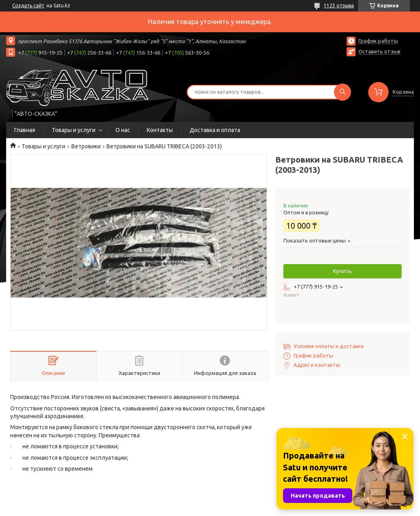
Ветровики (86, 146)
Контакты (160, 130)
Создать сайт (28, 6)
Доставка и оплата (215, 130)
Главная (25, 130)
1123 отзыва (339, 6)
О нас (123, 130)
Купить (343, 271)
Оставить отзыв (379, 51)
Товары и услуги (74, 130)
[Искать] (343, 92)
